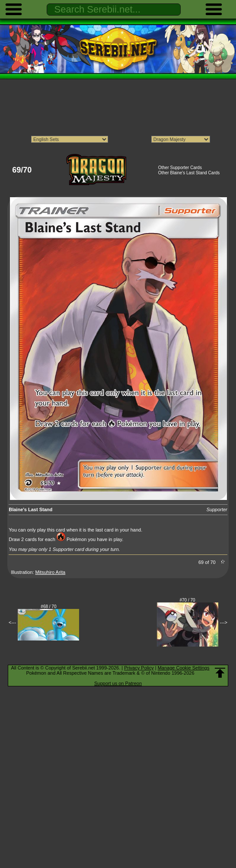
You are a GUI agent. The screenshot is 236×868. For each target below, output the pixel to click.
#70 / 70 (188, 600)
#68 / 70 (48, 607)
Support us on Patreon (118, 683)
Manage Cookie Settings (184, 668)
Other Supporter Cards (180, 168)
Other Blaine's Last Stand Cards (189, 173)
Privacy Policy (139, 668)
